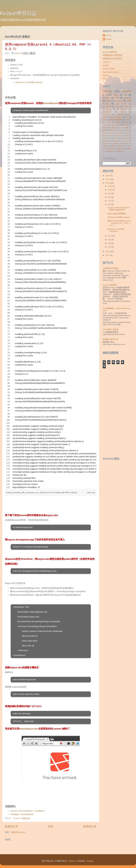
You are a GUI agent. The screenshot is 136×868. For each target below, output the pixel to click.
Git (126, 95)
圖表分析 (115, 128)
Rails (109, 101)
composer (123, 125)
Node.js (106, 75)
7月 (110, 201)
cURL (129, 141)
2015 (108, 176)
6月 (110, 204)
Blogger (90, 861)
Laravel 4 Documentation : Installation (27, 811)
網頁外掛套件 (116, 117)
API (127, 117)
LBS (126, 122)
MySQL (106, 65)
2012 (108, 251)
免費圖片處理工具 (110, 339)
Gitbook (112, 133)
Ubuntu (108, 91)
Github (118, 122)
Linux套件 (119, 136)
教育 (113, 146)
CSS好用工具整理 (110, 330)
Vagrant (113, 125)
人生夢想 (119, 114)
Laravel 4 (18, 53)
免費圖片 (116, 143)
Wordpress (115, 141)
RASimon (72, 861)
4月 (110, 240)
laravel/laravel (51, 103)
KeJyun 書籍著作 (110, 52)
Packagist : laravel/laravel (22, 814)
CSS (105, 79)
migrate (108, 143)
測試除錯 (112, 149)
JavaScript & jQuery (111, 72)
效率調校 (122, 109)
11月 (110, 190)
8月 (110, 197)
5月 (110, 236)
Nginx (123, 112)
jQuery (109, 109)
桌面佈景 (121, 146)
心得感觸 (125, 128)
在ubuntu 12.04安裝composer (29, 82)
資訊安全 (112, 130)
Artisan (129, 120)
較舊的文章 (90, 826)
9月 (110, 193)
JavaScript (107, 112)
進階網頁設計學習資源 (112, 59)
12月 (110, 186)
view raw (91, 493)
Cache (108, 122)
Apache (127, 98)
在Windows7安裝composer (119, 217)
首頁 (51, 826)
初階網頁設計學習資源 (112, 55)
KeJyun (109, 35)
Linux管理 (121, 104)
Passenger (106, 138)
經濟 (104, 130)
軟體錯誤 (110, 151)
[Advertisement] (37, 846)
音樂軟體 (119, 151)
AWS (116, 95)
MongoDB (107, 107)
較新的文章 (11, 826)
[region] (51, 302)
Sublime (105, 141)
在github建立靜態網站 (117, 214)
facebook (127, 107)
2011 (108, 255)
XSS (123, 141)
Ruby (117, 107)
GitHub (74, 493)
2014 (108, 179)
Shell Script (125, 138)
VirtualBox (107, 114)
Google (121, 133)
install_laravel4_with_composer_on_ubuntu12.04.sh (30, 493)
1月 (110, 247)
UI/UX (105, 125)
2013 (108, 183)
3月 (110, 243)
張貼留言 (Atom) (18, 832)
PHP (117, 98)
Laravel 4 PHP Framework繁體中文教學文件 (118, 209)
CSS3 (105, 133)
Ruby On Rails (109, 69)
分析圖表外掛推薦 (110, 268)
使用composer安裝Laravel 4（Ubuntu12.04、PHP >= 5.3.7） (119, 223)
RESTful (115, 138)
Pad (127, 136)
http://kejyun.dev (29, 729)
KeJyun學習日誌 (18, 13)
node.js (119, 101)
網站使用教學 (116, 120)
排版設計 (106, 146)
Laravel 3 (108, 136)
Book (121, 130)
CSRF (127, 130)
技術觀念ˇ (125, 143)
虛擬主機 (121, 149)
